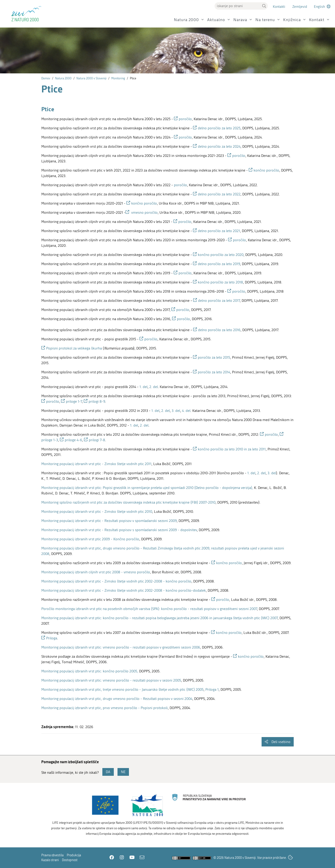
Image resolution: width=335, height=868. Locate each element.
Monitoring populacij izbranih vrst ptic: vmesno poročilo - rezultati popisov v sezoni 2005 (111, 680)
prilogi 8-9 (97, 401)
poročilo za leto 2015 (214, 357)
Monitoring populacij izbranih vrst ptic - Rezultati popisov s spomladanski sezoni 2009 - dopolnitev (119, 530)
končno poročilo (266, 170)
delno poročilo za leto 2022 (219, 194)
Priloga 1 (212, 689)
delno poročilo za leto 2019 (219, 264)
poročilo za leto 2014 (214, 372)
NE (123, 772)
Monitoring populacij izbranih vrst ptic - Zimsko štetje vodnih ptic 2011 (96, 464)
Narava (240, 20)
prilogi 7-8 (97, 440)
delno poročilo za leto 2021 (219, 231)
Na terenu (265, 20)
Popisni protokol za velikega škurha (74, 348)
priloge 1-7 (74, 401)
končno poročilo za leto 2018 (220, 282)
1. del (144, 387)
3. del (176, 411)
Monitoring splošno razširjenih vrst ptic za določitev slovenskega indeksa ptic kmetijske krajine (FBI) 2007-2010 (128, 502)
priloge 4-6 (73, 440)
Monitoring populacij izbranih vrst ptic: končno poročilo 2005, (90, 671)
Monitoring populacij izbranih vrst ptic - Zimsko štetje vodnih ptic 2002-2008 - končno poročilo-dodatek (124, 590)
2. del (154, 387)
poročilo (185, 119)
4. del (186, 411)
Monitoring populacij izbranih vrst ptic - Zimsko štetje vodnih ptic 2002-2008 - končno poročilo (116, 581)
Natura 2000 (186, 20)
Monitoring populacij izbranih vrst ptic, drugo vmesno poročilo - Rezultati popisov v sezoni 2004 (117, 699)
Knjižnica (292, 20)
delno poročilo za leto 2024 (219, 146)
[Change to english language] (322, 7)
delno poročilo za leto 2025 (219, 128)
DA (108, 772)
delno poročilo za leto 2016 (219, 330)
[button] (264, 6)
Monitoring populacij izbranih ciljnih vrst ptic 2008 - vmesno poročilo (96, 572)
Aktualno (216, 20)
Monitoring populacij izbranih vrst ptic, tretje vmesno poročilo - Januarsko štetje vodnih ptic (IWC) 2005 (122, 689)
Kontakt (317, 20)
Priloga (52, 638)
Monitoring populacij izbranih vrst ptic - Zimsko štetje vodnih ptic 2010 (97, 512)
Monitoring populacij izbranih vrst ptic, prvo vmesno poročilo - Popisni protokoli (105, 708)
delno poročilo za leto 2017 (219, 301)
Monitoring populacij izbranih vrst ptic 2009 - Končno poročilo (90, 539)
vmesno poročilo (144, 212)
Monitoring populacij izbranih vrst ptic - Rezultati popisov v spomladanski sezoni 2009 (109, 521)
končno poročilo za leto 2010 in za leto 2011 (232, 449)
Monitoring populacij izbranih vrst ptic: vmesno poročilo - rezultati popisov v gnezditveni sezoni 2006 (121, 647)
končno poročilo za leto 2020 (221, 255)
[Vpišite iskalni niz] (237, 6)
